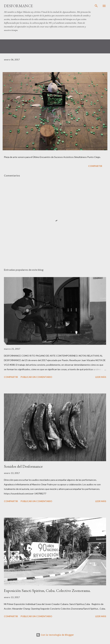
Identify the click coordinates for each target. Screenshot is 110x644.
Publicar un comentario (36, 377)
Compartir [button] (95, 166)
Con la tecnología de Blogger (55, 635)
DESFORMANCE (18, 6)
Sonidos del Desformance (23, 466)
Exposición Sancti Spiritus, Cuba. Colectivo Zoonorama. (47, 591)
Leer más (101, 377)
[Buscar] (96, 6)
